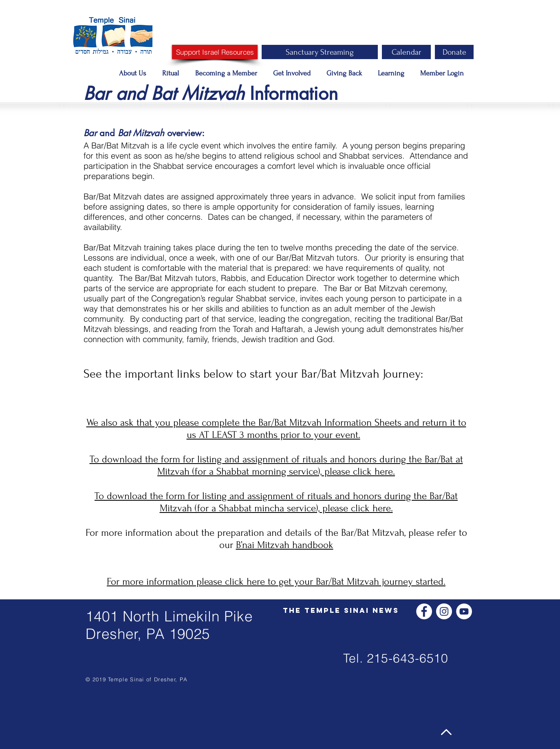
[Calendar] (406, 52)
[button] (134, 73)
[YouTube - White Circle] (464, 611)
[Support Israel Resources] (215, 52)
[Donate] (454, 52)
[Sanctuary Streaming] (320, 52)
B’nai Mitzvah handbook (285, 545)
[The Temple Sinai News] (341, 611)
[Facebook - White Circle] (424, 611)
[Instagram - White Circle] (444, 611)
